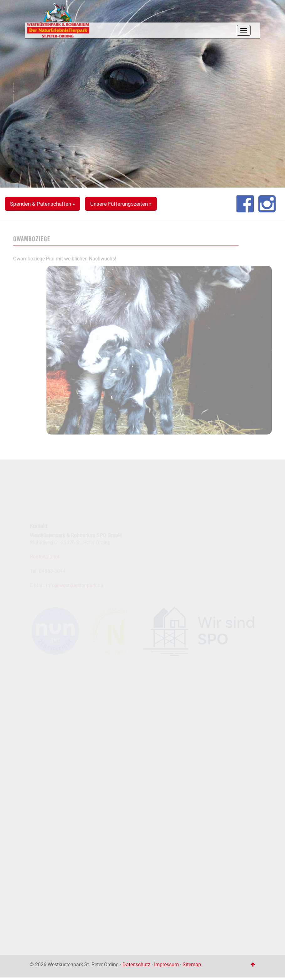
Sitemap (192, 965)
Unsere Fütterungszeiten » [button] (121, 204)
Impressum (166, 965)
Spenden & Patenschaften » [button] (42, 204)
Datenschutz (136, 965)
